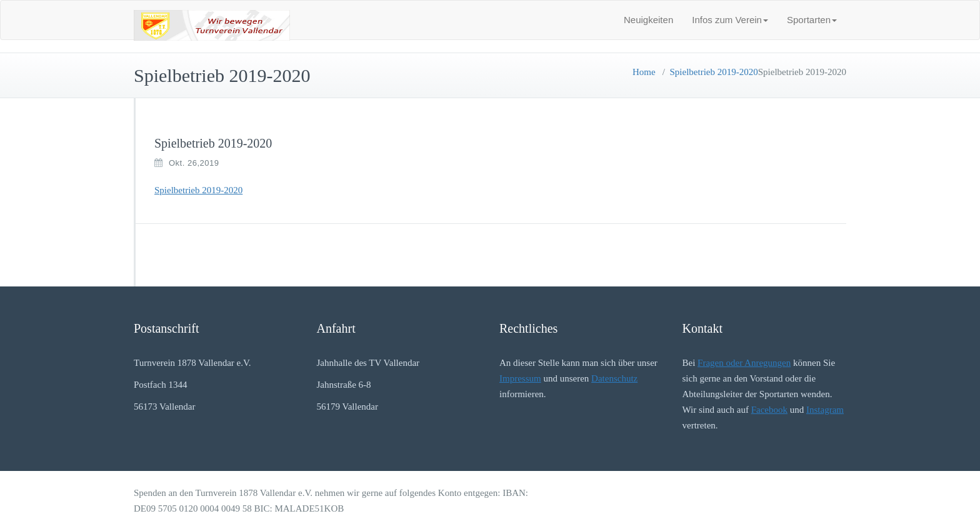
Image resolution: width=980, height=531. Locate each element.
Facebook (769, 410)
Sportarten (812, 20)
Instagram (825, 410)
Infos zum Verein (730, 20)
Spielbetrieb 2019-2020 (714, 72)
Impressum (520, 378)
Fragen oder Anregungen (744, 363)
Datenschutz (614, 378)
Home (644, 72)
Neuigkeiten (648, 20)
